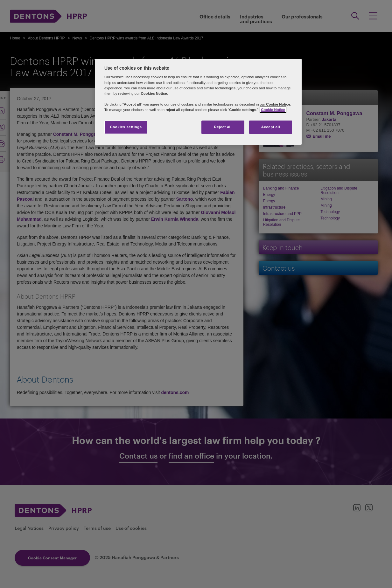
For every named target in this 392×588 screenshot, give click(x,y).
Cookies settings (126, 127)
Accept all (271, 127)
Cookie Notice (273, 110)
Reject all (223, 127)
